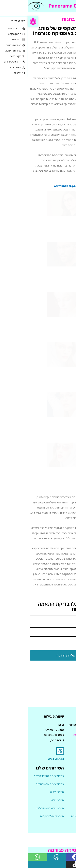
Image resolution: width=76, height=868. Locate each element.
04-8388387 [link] (66, 745)
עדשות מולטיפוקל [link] (65, 824)
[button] (70, 6)
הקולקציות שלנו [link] (66, 792)
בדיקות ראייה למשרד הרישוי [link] (21, 776)
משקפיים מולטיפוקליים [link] (24, 816)
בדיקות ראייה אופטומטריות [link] (22, 784)
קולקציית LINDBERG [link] (62, 808)
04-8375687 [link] (66, 740)
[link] (5, 22)
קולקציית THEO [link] (65, 800)
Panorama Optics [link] (41, 6)
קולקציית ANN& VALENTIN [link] (59, 816)
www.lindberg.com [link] (39, 186)
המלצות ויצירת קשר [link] (63, 784)
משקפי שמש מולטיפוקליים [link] (22, 808)
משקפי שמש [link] (30, 800)
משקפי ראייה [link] (29, 792)
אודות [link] (71, 776)
